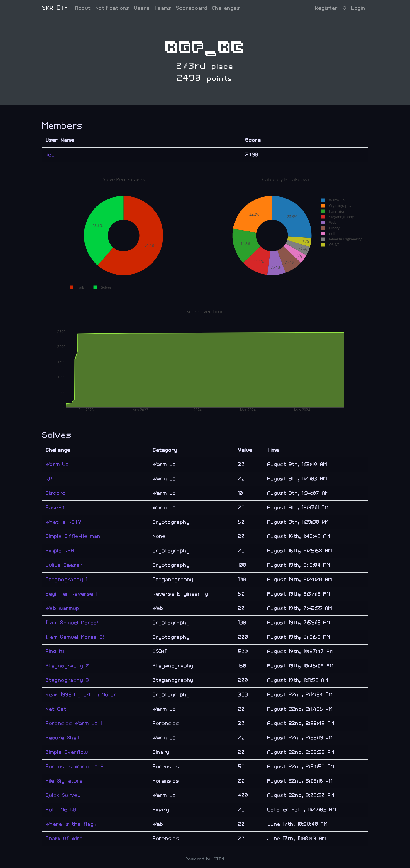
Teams (163, 8)
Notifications (113, 8)
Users (142, 8)
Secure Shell (62, 738)
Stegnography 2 (67, 666)
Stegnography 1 (67, 579)
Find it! (55, 651)
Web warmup (63, 608)
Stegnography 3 (67, 680)
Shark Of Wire (64, 838)
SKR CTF (55, 8)
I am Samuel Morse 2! (75, 637)
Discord (56, 493)
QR (49, 479)
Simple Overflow (67, 752)
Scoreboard (192, 8)
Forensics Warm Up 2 (75, 767)
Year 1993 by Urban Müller (81, 695)
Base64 (55, 508)
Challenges (226, 8)
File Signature (64, 781)
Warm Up (57, 464)
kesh (52, 155)
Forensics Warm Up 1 (74, 723)
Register (327, 8)
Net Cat (56, 709)
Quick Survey (63, 795)
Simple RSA (60, 551)
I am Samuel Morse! (72, 623)
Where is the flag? (71, 824)
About (83, 8)
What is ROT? (64, 522)
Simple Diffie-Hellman (73, 536)
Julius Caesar (64, 565)
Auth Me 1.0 (61, 810)
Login (358, 8)
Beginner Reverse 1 (72, 594)
